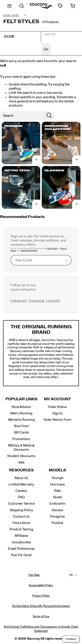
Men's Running (21, 413)
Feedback (71, 639)
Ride (57, 491)
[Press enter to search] (49, 116)
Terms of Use (41, 616)
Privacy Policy (52, 249)
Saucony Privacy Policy (29, 251)
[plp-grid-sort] (62, 37)
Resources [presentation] (21, 470)
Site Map (34, 575)
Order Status (57, 407)
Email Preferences (21, 549)
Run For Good (21, 555)
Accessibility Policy (41, 585)
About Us (21, 478)
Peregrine (57, 517)
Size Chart (21, 426)
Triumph (58, 478)
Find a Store (21, 523)
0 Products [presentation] (51, 22)
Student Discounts (21, 456)
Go (46, 49)
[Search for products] (22, 116)
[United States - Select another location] (71, 575)
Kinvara (58, 510)
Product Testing (21, 529)
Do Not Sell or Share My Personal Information (41, 606)
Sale (21, 462)
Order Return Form (57, 420)
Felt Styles (21, 22)
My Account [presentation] (58, 399)
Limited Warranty (21, 484)
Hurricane (57, 484)
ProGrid (58, 523)
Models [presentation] (57, 470)
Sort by (50, 34)
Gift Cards (21, 432)
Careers (21, 491)
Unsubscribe (21, 542)
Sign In (57, 413)
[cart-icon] (73, 6)
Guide (58, 497)
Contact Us (21, 517)
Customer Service (21, 504)
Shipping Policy (21, 510)
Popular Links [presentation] (21, 399)
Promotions (21, 439)
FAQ (21, 497)
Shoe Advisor (21, 407)
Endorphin (57, 504)
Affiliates (21, 536)
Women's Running (21, 420)
